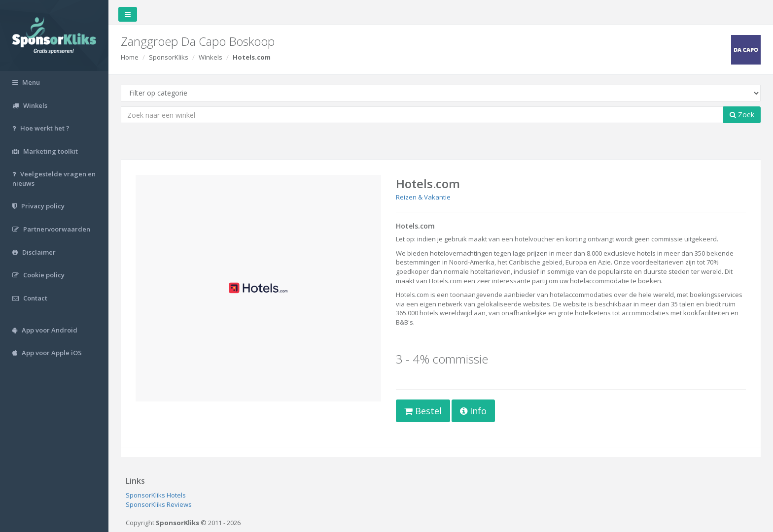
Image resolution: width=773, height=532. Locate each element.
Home (130, 57)
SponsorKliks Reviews (159, 504)
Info (473, 411)
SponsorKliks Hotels (156, 495)
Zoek (742, 115)
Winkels (211, 57)
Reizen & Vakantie (423, 197)
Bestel (423, 411)
